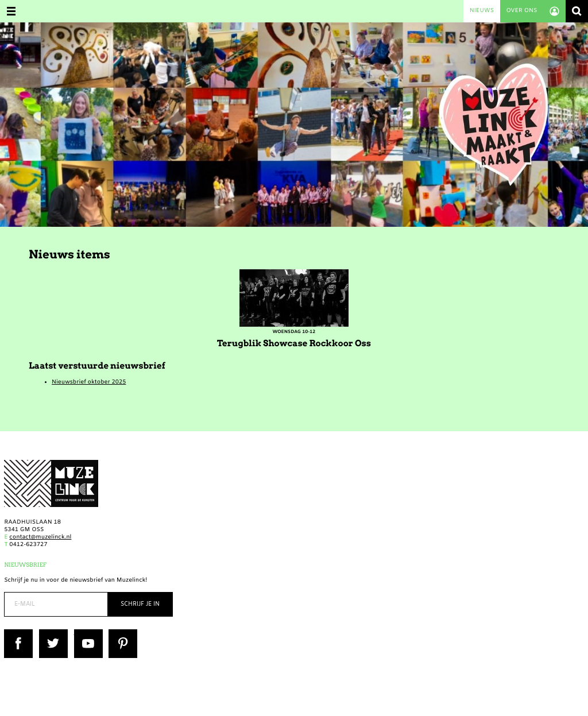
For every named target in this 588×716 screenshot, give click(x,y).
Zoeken (577, 11)
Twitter (49, 633)
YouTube (86, 633)
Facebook (18, 633)
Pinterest (121, 633)
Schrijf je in (140, 604)
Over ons (521, 11)
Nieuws (482, 11)
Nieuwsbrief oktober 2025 (89, 383)
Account (554, 11)
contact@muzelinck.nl (40, 538)
